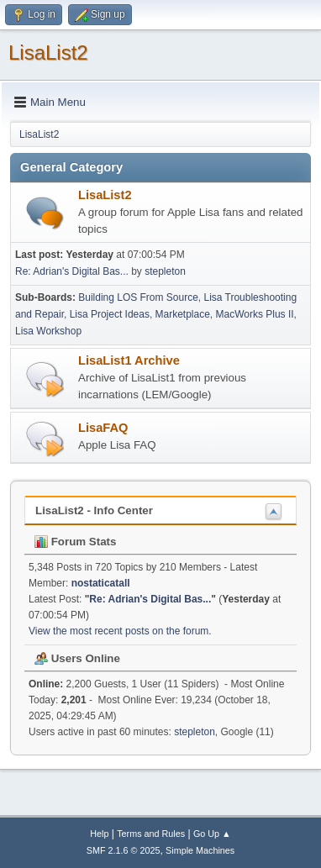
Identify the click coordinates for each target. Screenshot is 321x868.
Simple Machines (200, 850)
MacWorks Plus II (255, 314)
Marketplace (183, 314)
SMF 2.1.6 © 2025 (124, 850)
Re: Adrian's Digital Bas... (72, 271)
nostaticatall (101, 583)
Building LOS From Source (138, 297)
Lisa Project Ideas (110, 314)
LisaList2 (48, 53)
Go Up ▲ (212, 834)
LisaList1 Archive (129, 360)
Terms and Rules (151, 834)
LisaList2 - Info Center (94, 510)
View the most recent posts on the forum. (120, 631)
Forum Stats (75, 542)
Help (99, 834)
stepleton (165, 271)
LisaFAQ (103, 428)
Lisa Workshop (48, 331)
